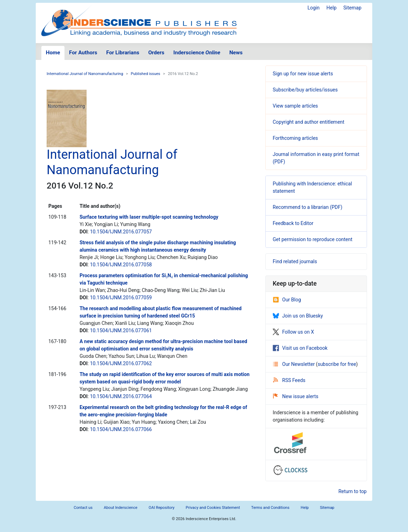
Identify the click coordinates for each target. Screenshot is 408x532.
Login (314, 8)
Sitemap (352, 8)
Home (53, 53)
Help (331, 8)
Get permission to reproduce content (312, 239)
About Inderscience (121, 508)
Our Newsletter (294, 364)
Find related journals (295, 261)
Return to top (352, 491)
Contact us (83, 508)
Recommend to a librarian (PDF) (308, 207)
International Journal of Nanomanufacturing (85, 74)
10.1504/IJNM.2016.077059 (121, 298)
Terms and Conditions (270, 508)
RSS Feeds (289, 380)
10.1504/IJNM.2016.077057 (121, 232)
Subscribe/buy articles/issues (305, 90)
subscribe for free (337, 364)
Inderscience (197, 53)
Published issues (145, 74)
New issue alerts (296, 396)
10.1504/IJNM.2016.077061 (121, 330)
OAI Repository (162, 508)
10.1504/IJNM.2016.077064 (121, 396)
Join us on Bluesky (298, 316)
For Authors (83, 53)
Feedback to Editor (293, 223)
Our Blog (287, 300)
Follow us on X (293, 332)
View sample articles (295, 106)
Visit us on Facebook (300, 348)
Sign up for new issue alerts (303, 74)
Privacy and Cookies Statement (213, 508)
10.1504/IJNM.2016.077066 (121, 429)
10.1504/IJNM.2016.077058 (121, 265)
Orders (156, 53)
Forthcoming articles (295, 138)
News (236, 53)
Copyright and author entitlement (308, 122)
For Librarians (123, 53)
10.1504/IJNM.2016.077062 (121, 363)
